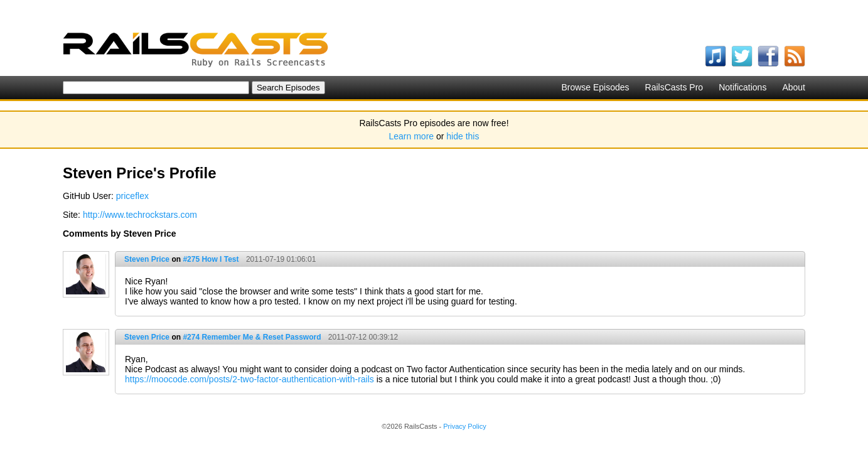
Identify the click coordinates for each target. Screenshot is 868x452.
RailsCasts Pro (674, 87)
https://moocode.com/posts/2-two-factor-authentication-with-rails (249, 379)
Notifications (742, 87)
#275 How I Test (211, 259)
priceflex (132, 196)
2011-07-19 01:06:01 (281, 259)
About (794, 87)
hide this (463, 136)
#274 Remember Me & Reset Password (252, 337)
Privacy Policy (464, 426)
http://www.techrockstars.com (140, 215)
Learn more (412, 136)
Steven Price (147, 259)
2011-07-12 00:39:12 (363, 337)
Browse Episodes (595, 87)
